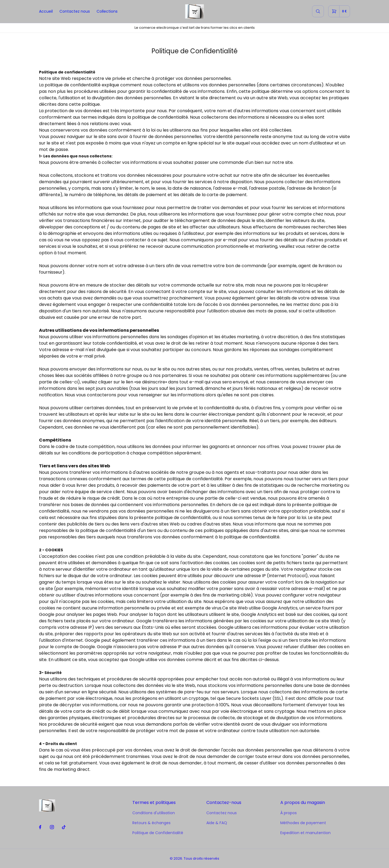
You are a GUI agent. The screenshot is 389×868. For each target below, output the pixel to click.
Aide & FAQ (217, 823)
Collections (107, 11)
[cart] (339, 11)
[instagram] (52, 827)
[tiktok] (64, 827)
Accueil (46, 11)
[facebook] (40, 827)
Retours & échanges (151, 823)
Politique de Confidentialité (158, 833)
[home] (194, 11)
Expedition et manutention (305, 833)
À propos (289, 813)
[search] (318, 11)
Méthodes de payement (303, 823)
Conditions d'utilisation (154, 813)
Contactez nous (75, 11)
